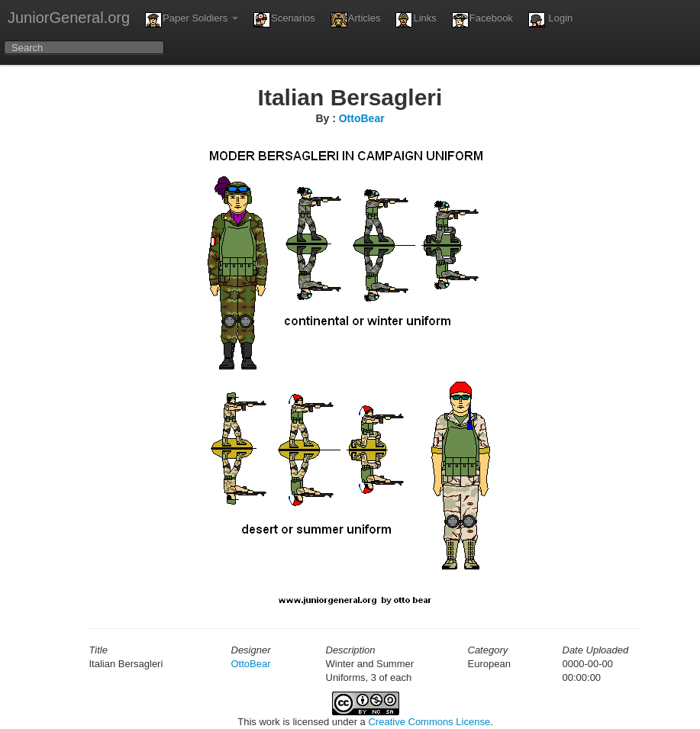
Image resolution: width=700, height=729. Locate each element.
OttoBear (362, 118)
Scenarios (284, 20)
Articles (356, 20)
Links (416, 20)
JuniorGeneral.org (69, 18)
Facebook (482, 20)
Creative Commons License (429, 722)
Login (550, 20)
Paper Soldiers (192, 20)
